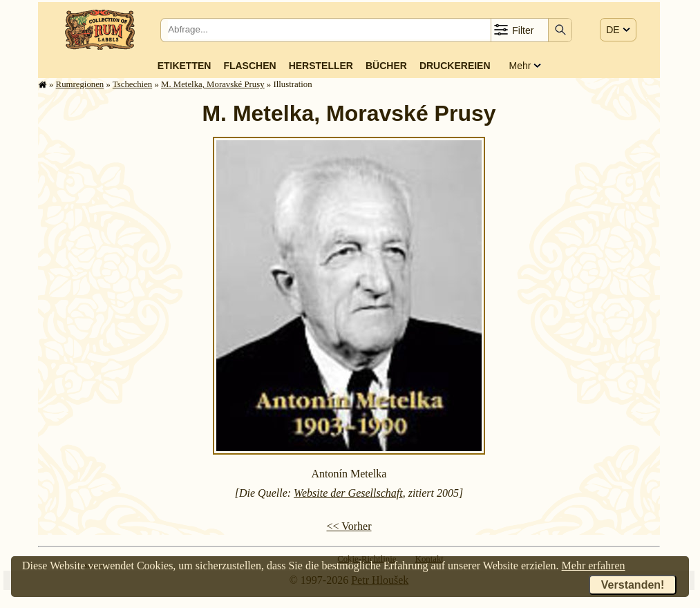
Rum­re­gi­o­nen (80, 84)
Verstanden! (633, 585)
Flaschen (249, 66)
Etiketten (185, 66)
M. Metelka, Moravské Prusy (213, 84)
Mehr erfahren (594, 566)
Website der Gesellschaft (348, 493)
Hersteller (321, 66)
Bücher (386, 66)
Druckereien (455, 66)
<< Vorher (349, 526)
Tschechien (132, 84)
